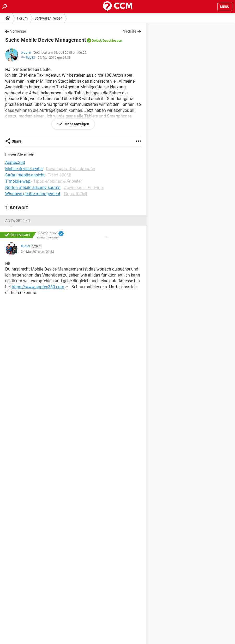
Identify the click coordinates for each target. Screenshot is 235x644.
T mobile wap (18, 181)
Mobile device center (24, 169)
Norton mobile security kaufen (33, 188)
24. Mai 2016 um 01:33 (54, 57)
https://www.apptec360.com (38, 287)
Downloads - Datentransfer (71, 169)
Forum (22, 18)
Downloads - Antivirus (84, 188)
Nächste (129, 31)
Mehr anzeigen (76, 124)
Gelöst (96, 41)
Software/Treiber (48, 18)
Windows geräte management (33, 194)
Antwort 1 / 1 (18, 220)
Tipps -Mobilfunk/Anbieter (58, 181)
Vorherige (18, 31)
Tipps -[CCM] (59, 175)
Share (17, 141)
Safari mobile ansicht (25, 175)
